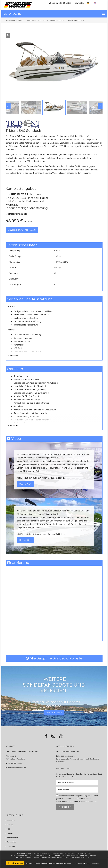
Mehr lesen (13, 356)
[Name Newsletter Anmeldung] (77, 790)
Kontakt (10, 833)
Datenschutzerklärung (33, 857)
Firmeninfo (11, 821)
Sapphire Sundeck (57, 20)
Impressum (11, 846)
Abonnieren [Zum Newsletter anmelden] (65, 807)
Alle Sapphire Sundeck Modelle (54, 658)
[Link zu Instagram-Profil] (53, 736)
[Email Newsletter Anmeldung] (77, 783)
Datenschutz (12, 842)
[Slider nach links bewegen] (8, 106)
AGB (8, 829)
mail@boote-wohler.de (17, 767)
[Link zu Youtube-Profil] (61, 736)
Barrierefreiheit (12, 838)
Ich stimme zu (15, 863)
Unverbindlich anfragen (22, 230)
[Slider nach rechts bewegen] (100, 106)
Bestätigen (25, 484)
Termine (10, 825)
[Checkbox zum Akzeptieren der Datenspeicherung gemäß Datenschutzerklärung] (57, 795)
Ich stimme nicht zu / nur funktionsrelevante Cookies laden (49, 863)
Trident (43, 20)
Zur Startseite (54, 713)
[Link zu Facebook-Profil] (46, 736)
